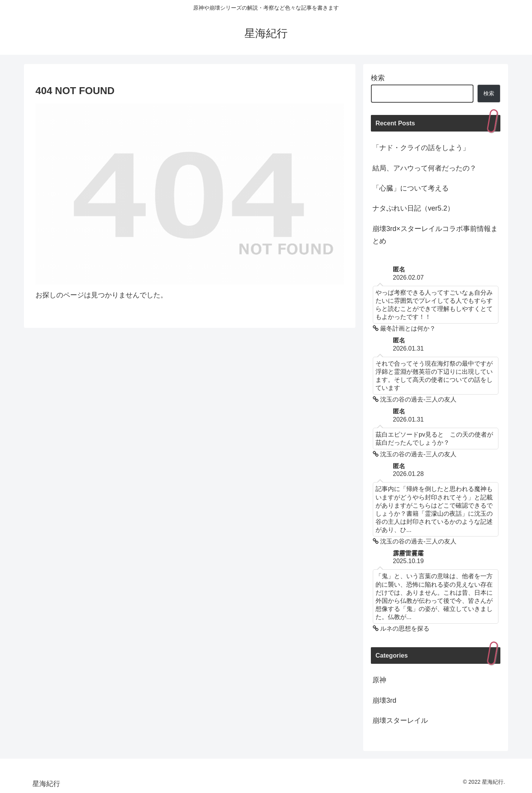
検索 (378, 78)
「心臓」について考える (411, 188)
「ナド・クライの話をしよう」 (421, 148)
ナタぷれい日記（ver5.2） (413, 208)
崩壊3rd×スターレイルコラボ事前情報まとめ (435, 235)
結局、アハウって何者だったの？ (424, 168)
